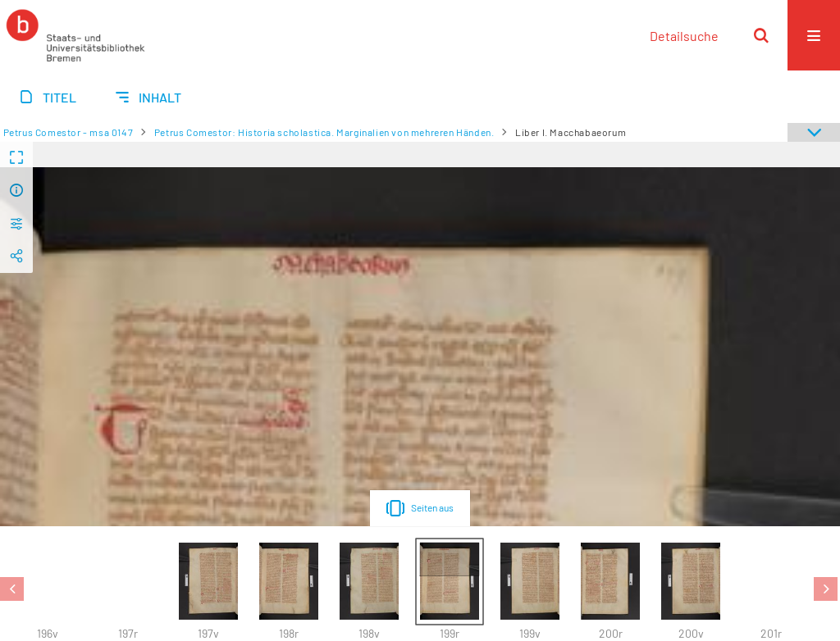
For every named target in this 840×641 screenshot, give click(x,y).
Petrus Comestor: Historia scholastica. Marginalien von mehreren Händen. (324, 132)
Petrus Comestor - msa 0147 (68, 132)
